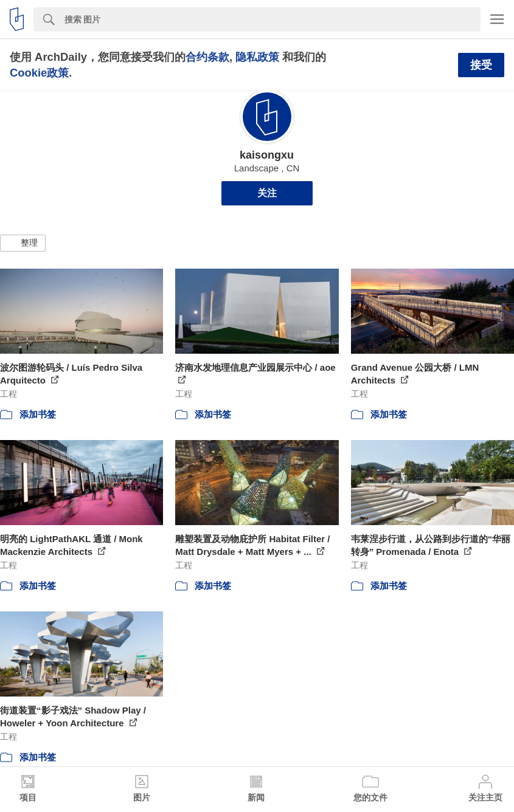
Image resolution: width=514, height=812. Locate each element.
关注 (267, 193)
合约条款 (207, 57)
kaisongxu (267, 155)
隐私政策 (257, 57)
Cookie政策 (39, 73)
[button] (23, 243)
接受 (481, 65)
